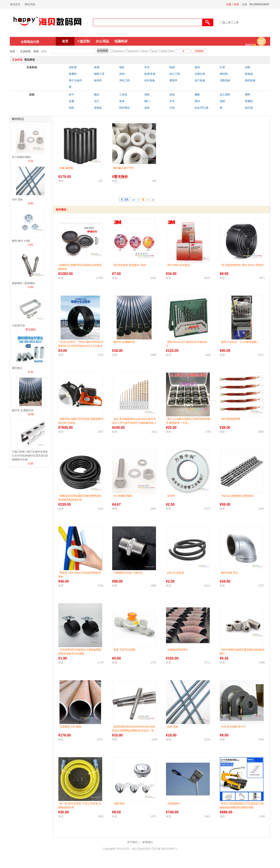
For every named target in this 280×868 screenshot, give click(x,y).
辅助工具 (99, 74)
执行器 (249, 108)
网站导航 (30, 4)
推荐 (164, 51)
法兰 (97, 101)
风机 (72, 108)
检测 (97, 67)
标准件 (98, 80)
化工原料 (225, 95)
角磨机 (73, 74)
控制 (248, 67)
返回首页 (15, 4)
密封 (197, 101)
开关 (147, 67)
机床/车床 (150, 74)
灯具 (222, 67)
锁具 (197, 67)
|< (134, 200)
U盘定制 (84, 41)
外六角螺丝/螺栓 (21, 157)
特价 (172, 51)
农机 (147, 108)
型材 (222, 101)
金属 (72, 101)
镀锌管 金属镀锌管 (23, 410)
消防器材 (225, 80)
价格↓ (146, 51)
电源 (172, 67)
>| (153, 200)
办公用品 (102, 41)
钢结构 (224, 74)
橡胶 (197, 95)
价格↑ (155, 51)
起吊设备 (150, 80)
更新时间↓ (119, 51)
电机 (122, 67)
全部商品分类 (30, 42)
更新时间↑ (134, 51)
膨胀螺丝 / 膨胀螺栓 (23, 283)
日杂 (172, 108)
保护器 (73, 67)
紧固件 (173, 80)
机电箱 (249, 74)
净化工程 (124, 80)
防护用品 (124, 108)
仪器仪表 (200, 74)
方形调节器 (18, 326)
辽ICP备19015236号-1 (164, 849)
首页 (65, 41)
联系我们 (148, 842)
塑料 (248, 95)
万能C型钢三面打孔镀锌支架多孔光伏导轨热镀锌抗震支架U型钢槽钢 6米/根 (30, 456)
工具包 (123, 95)
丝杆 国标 (17, 200)
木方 (172, 101)
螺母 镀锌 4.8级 (21, 241)
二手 (236, 23)
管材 (147, 95)
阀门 (147, 101)
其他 (36, 51)
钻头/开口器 (202, 108)
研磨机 (249, 101)
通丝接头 (17, 368)
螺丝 (97, 95)
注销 (244, 4)
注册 (229, 4)
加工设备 (200, 80)
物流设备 (250, 80)
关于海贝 (132, 842)
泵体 (122, 101)
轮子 (72, 95)
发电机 (98, 108)
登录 (236, 4)
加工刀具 (175, 74)
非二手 (227, 23)
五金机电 (25, 51)
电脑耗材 (121, 41)
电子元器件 (75, 80)
